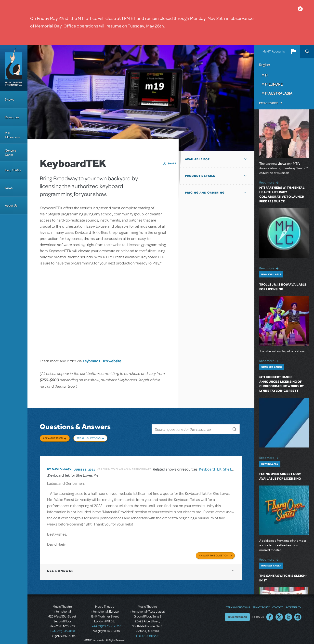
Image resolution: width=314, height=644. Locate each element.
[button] (293, 52)
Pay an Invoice (268, 103)
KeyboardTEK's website (102, 361)
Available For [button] (197, 159)
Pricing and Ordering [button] (205, 193)
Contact (278, 603)
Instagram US (298, 613)
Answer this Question (214, 551)
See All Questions (89, 438)
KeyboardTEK (210, 466)
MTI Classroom (12, 135)
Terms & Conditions (238, 603)
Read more (270, 182)
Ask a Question (53, 438)
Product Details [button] (200, 176)
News (9, 188)
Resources (12, 117)
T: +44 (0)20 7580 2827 (105, 622)
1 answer (60, 566)
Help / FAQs (13, 170)
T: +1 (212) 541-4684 (62, 627)
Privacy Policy (261, 603)
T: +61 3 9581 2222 (147, 632)
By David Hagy (59, 466)
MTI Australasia (277, 93)
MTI (265, 75)
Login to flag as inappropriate (126, 466)
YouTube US (288, 613)
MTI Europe (272, 84)
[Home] (14, 68)
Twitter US (279, 613)
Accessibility (293, 603)
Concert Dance (11, 153)
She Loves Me (234, 466)
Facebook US (270, 613)
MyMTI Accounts (274, 52)
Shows (9, 99)
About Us (11, 205)
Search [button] (307, 52)
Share (172, 163)
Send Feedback (237, 613)
